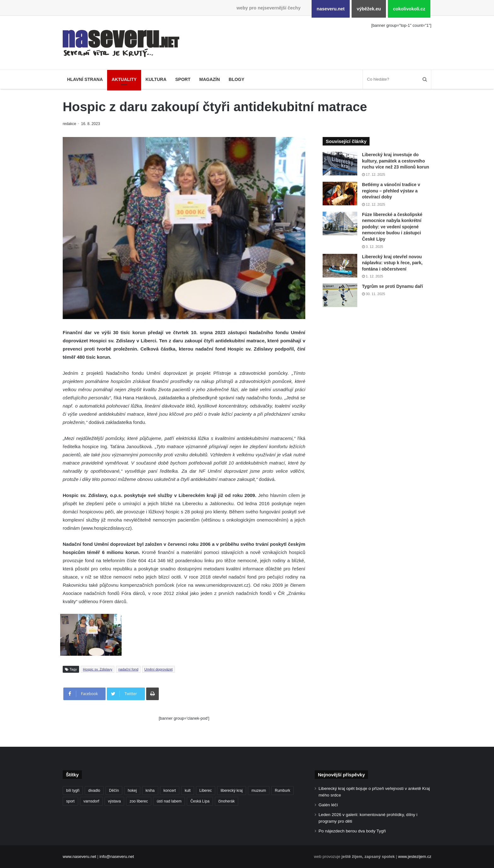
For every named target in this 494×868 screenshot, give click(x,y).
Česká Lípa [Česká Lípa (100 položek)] (200, 801)
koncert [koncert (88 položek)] (170, 791)
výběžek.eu (369, 9)
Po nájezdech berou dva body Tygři (352, 831)
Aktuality (124, 79)
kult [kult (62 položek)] (188, 791)
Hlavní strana (85, 79)
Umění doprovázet (158, 669)
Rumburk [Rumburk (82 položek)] (282, 791)
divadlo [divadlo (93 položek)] (94, 791)
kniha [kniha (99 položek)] (150, 791)
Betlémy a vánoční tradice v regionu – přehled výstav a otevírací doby (391, 191)
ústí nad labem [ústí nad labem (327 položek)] (169, 801)
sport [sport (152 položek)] (70, 801)
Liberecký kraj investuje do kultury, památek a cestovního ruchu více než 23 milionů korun (396, 161)
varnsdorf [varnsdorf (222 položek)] (91, 801)
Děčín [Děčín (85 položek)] (114, 791)
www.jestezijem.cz (415, 857)
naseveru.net (331, 9)
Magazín (209, 79)
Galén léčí (328, 805)
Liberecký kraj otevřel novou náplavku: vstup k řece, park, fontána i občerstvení (392, 263)
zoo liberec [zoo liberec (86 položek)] (139, 801)
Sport (183, 79)
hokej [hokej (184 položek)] (132, 791)
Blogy (237, 79)
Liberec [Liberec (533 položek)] (206, 791)
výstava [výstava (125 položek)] (115, 801)
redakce (70, 124)
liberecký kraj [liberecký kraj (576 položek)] (232, 791)
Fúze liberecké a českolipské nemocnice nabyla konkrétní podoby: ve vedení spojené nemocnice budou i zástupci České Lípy (392, 227)
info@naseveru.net (117, 857)
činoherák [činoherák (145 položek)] (227, 801)
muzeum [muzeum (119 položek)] (259, 791)
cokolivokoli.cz (409, 9)
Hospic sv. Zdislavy (98, 669)
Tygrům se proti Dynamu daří (392, 286)
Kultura (156, 79)
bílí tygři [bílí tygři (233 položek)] (73, 791)
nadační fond (128, 669)
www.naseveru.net (79, 857)
